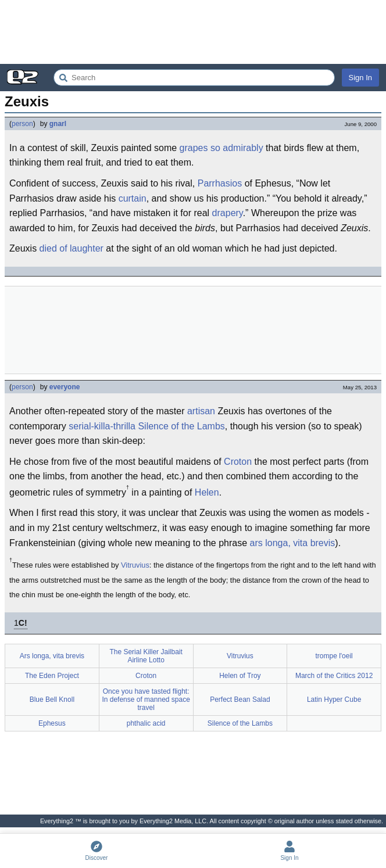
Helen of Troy (240, 676)
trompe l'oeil (334, 656)
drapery (228, 213)
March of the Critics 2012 (334, 676)
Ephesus (52, 723)
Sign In (360, 78)
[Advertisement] (193, 32)
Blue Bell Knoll (52, 700)
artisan (201, 411)
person (22, 124)
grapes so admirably (221, 148)
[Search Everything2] (194, 78)
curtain (133, 198)
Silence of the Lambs (181, 426)
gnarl (58, 124)
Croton (238, 462)
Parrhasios (220, 183)
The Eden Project (52, 676)
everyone (65, 387)
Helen (207, 492)
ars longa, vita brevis (293, 543)
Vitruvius (135, 565)
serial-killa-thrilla (102, 426)
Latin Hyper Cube (334, 700)
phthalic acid (146, 723)
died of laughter (72, 248)
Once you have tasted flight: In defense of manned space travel (146, 700)
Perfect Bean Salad (240, 700)
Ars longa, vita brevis (52, 656)
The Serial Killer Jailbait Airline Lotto (146, 656)
